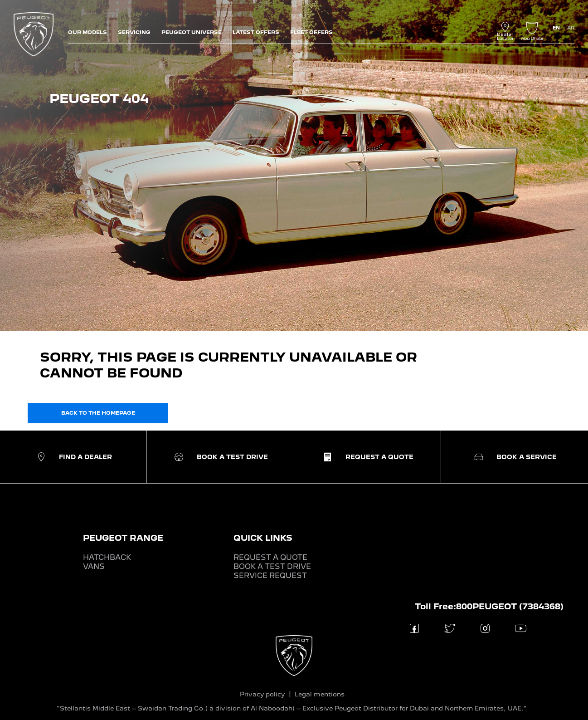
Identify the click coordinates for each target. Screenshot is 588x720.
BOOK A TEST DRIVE (272, 566)
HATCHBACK (107, 557)
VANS (94, 566)
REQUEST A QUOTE (270, 557)
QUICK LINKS (263, 538)
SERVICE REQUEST (270, 576)
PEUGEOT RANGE (123, 538)
